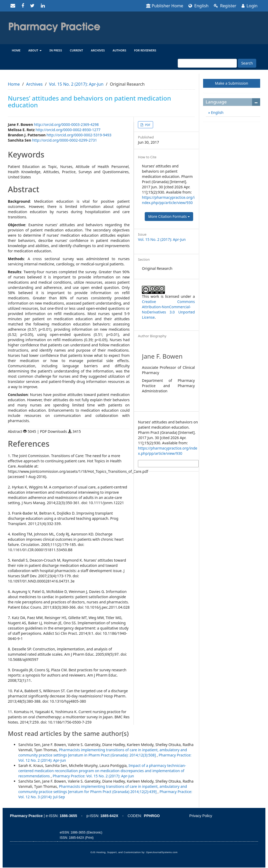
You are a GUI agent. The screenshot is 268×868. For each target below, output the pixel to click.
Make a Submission (231, 83)
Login (250, 6)
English (199, 6)
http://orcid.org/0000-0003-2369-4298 (66, 124)
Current (77, 50)
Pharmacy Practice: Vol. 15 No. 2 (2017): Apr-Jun (93, 776)
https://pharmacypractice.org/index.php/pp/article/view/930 (168, 200)
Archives (98, 50)
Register (225, 6)
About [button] (35, 50)
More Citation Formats (169, 216)
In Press (56, 50)
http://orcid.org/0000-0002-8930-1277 (68, 130)
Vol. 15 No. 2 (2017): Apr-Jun (76, 84)
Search (247, 63)
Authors (119, 50)
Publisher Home (165, 6)
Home (16, 50)
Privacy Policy (201, 816)
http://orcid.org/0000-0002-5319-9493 (79, 135)
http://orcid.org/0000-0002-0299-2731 (65, 140)
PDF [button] (147, 125)
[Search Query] (207, 63)
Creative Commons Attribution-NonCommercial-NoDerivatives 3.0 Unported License (168, 309)
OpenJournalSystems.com (162, 852)
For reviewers (145, 50)
